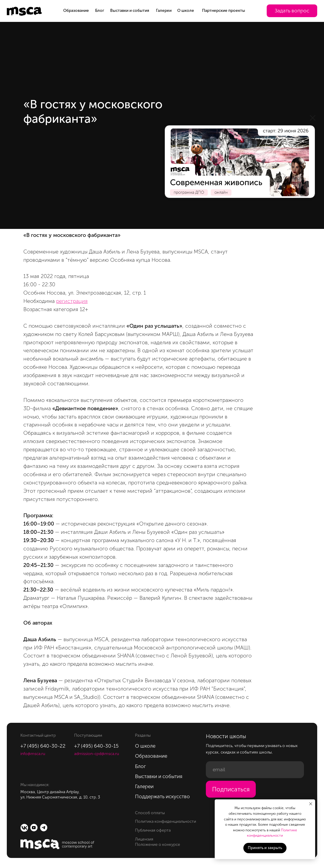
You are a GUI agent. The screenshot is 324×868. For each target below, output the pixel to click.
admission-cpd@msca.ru (97, 754)
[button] (292, 11)
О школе (186, 10)
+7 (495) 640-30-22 (43, 746)
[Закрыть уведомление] (311, 804)
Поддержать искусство (162, 796)
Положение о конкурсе (158, 844)
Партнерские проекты (224, 10)
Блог (100, 10)
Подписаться (231, 789)
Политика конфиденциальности (166, 821)
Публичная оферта (153, 830)
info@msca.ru (33, 754)
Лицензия (144, 839)
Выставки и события (130, 10)
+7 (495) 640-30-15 (96, 746)
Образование (76, 10)
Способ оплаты (150, 813)
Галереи (164, 10)
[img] (240, 162)
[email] (255, 770)
